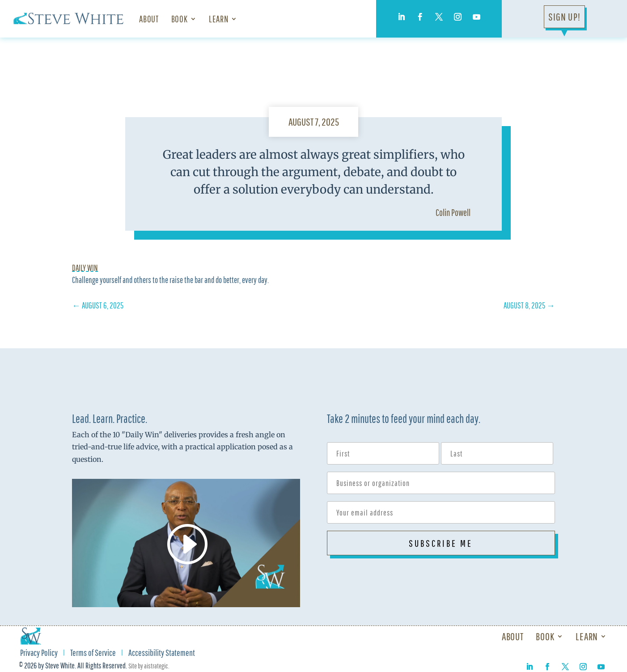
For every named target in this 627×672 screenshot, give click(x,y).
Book (180, 19)
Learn (218, 19)
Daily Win (85, 268)
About (149, 19)
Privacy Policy (39, 654)
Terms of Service (93, 654)
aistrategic (156, 666)
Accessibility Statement (162, 654)
